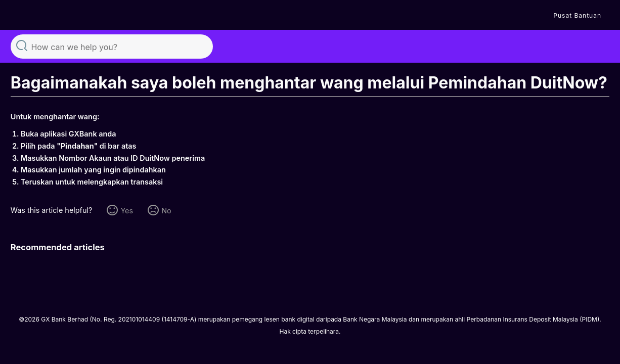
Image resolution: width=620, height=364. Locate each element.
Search (22, 45)
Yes (127, 211)
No (166, 211)
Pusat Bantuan (577, 15)
